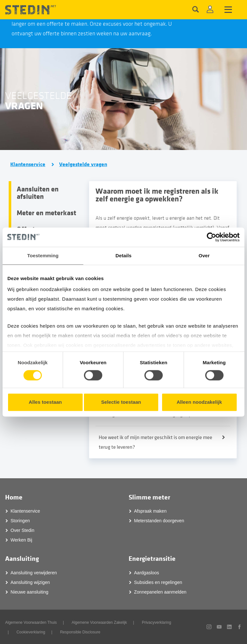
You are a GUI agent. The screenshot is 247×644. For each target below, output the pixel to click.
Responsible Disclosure (80, 632)
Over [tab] (204, 256)
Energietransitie (152, 558)
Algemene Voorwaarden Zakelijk (99, 622)
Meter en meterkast (46, 213)
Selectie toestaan (121, 402)
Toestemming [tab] (43, 256)
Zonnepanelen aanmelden (160, 592)
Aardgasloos (147, 572)
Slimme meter (149, 497)
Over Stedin (23, 530)
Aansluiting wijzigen (30, 582)
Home (14, 497)
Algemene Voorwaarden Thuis (31, 622)
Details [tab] (123, 256)
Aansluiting (22, 558)
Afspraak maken (150, 511)
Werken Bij (21, 540)
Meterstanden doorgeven (159, 520)
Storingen (20, 520)
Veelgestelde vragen (83, 164)
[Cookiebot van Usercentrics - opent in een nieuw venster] (211, 237)
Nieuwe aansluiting (30, 592)
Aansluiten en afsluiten (38, 193)
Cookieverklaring (31, 632)
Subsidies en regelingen (158, 582)
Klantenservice (28, 164)
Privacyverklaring (156, 622)
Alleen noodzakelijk (199, 402)
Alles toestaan (45, 402)
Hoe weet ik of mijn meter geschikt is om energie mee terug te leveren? (156, 442)
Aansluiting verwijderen (34, 572)
